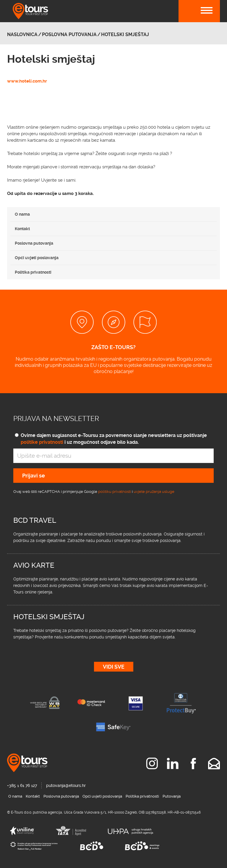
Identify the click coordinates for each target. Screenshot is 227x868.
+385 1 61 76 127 (22, 785)
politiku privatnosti (115, 492)
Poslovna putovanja (34, 243)
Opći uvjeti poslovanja (37, 258)
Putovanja (172, 796)
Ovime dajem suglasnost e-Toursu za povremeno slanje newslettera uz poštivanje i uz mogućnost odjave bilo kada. (114, 439)
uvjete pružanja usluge (154, 492)
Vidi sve (114, 667)
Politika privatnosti (33, 272)
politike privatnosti (42, 442)
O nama (22, 214)
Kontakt (22, 229)
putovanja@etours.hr (66, 785)
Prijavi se (34, 476)
